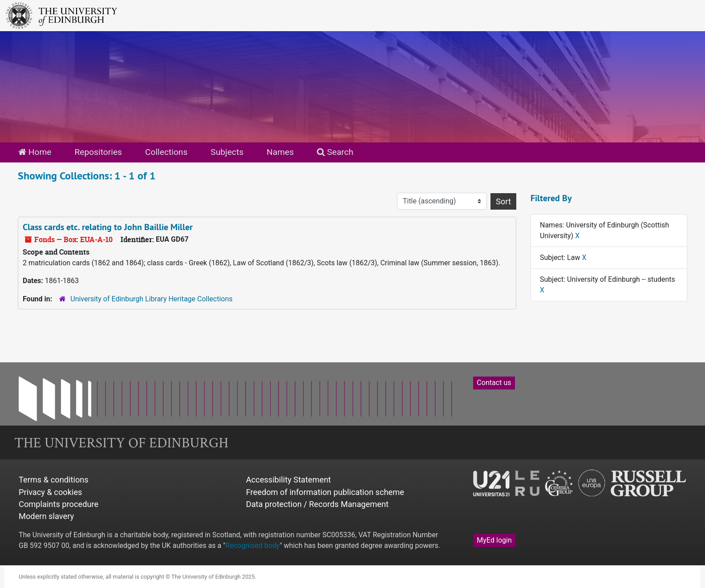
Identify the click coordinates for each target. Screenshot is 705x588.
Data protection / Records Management (317, 504)
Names (280, 152)
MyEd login (494, 540)
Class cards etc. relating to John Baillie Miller (108, 227)
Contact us (494, 383)
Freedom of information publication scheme (325, 492)
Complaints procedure (59, 504)
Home (35, 152)
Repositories (98, 152)
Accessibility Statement (289, 480)
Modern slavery (46, 516)
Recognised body (252, 545)
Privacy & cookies (51, 492)
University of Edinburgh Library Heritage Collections (151, 299)
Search (335, 152)
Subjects (227, 152)
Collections (166, 152)
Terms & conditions (54, 480)
